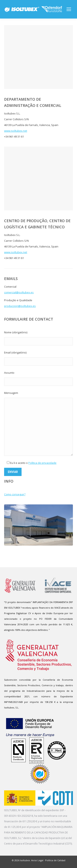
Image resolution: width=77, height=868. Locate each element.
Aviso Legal (37, 860)
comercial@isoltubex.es (19, 292)
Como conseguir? (15, 494)
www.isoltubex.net (16, 131)
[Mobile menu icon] (69, 9)
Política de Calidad (55, 860)
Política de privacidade (42, 463)
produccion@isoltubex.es (20, 306)
